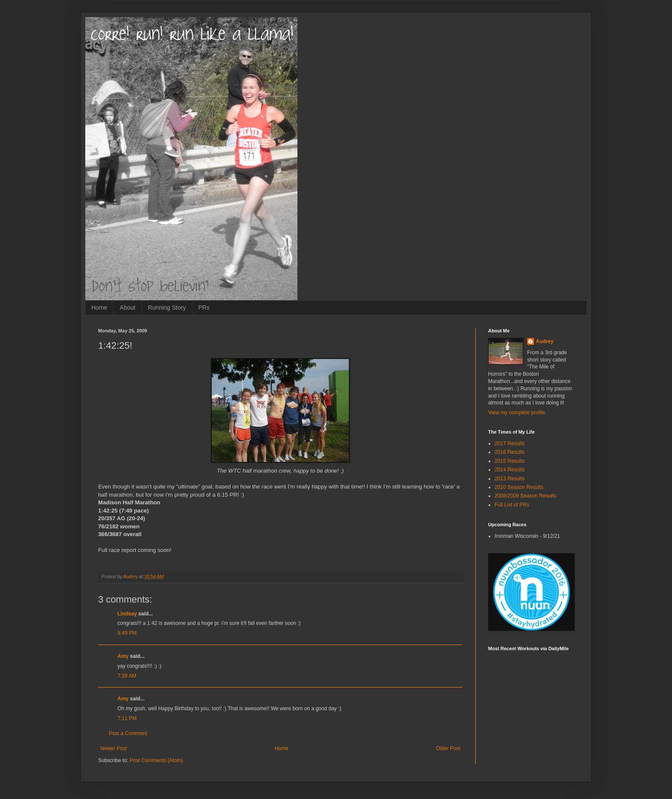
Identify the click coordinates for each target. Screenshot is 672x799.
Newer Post (114, 748)
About (127, 308)
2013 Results (510, 479)
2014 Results (510, 470)
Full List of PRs (512, 505)
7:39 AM (127, 676)
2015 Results (510, 461)
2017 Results (510, 443)
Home (99, 308)
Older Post (448, 748)
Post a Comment (128, 733)
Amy (123, 656)
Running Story (167, 308)
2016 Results (510, 452)
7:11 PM (127, 718)
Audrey (544, 341)
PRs (204, 308)
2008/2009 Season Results (525, 496)
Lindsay (127, 614)
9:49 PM (127, 633)
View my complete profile (517, 413)
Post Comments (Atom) (156, 760)
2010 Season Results (519, 487)
